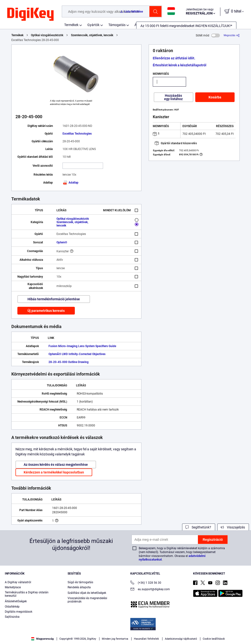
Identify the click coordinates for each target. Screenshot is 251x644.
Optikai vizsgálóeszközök (47, 35)
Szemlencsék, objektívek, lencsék (92, 35)
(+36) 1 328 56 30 (146, 583)
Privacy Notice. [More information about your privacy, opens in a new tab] (116, 639)
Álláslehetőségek (16, 601)
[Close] (243, 630)
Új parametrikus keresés (46, 311)
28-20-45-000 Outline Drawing (69, 362)
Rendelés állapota (79, 587)
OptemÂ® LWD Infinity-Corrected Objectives (77, 354)
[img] (30, 14)
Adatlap (70, 183)
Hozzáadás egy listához (173, 97)
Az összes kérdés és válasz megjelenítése (56, 465)
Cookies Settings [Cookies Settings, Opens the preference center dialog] (153, 631)
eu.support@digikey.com (150, 590)
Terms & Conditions (86, 639)
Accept (187, 631)
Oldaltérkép (12, 607)
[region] (125, 631)
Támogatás (117, 25)
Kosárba (215, 97)
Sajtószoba (12, 617)
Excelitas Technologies (77, 134)
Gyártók (93, 25)
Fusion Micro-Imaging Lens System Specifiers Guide (82, 346)
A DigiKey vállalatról (18, 582)
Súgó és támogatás (80, 582)
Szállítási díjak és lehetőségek (87, 593)
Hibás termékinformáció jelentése (54, 299)
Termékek (71, 25)
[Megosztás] (232, 35)
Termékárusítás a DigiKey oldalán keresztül (27, 594)
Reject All (220, 631)
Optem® (62, 242)
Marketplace (13, 587)
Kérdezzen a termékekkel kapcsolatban (54, 472)
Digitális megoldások (19, 612)
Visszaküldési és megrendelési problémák (87, 600)
